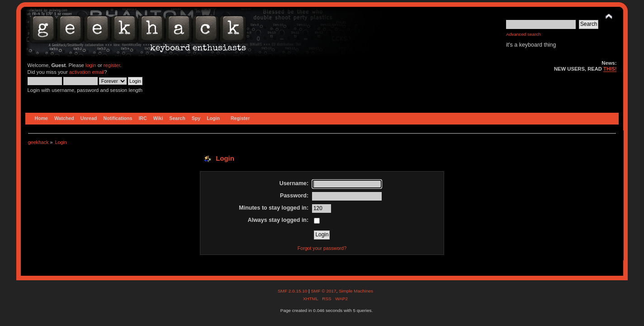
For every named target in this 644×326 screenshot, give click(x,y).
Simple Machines (356, 291)
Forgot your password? (322, 248)
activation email (87, 72)
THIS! (610, 69)
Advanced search (523, 34)
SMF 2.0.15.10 (293, 291)
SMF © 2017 (323, 291)
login (91, 65)
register (112, 65)
